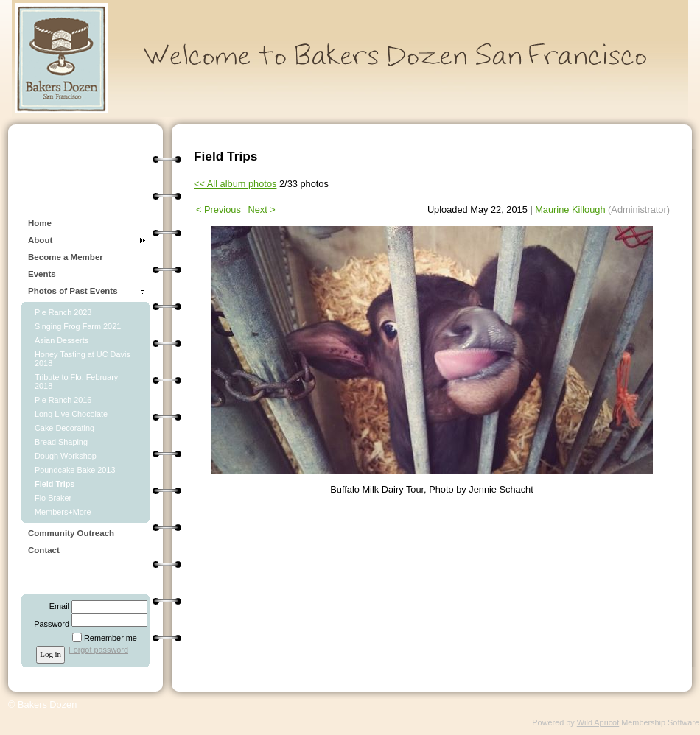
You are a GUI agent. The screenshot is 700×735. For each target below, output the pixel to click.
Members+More (63, 512)
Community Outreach (71, 533)
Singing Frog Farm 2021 (78, 326)
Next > (261, 210)
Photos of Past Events (73, 291)
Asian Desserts (62, 340)
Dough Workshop (66, 456)
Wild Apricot (598, 722)
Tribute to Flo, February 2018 (76, 381)
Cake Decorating (64, 428)
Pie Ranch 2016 (63, 400)
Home (40, 223)
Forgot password (98, 650)
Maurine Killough (570, 210)
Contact (44, 550)
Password (49, 624)
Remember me (111, 638)
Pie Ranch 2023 (63, 312)
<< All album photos (235, 184)
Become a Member (66, 257)
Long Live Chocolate (71, 414)
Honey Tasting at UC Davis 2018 (83, 359)
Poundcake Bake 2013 (75, 470)
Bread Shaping (61, 442)
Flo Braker (53, 498)
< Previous (218, 210)
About (40, 240)
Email (57, 606)
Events (42, 274)
